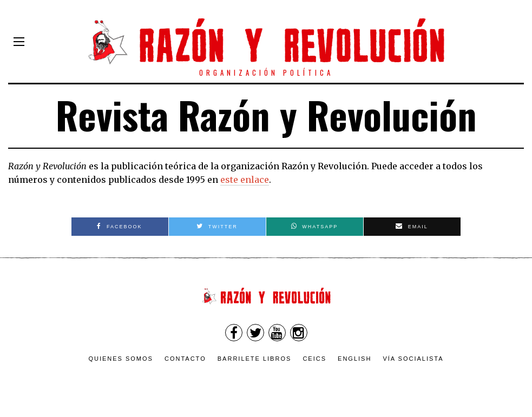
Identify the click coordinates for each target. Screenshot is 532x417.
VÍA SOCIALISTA (413, 359)
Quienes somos (121, 359)
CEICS (314, 359)
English (354, 359)
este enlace (245, 180)
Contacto (185, 359)
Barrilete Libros (255, 359)
